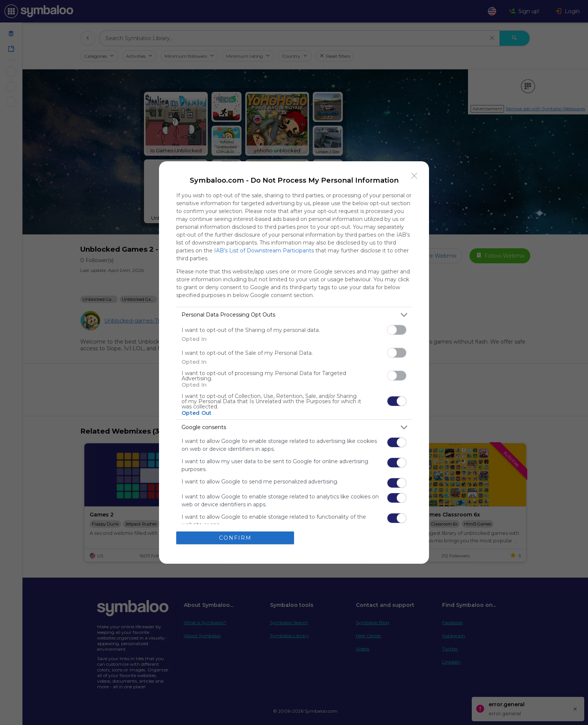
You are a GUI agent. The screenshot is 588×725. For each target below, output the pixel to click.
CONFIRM (235, 538)
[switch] (397, 330)
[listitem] (294, 315)
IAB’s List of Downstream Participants (264, 251)
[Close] (414, 176)
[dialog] (294, 363)
